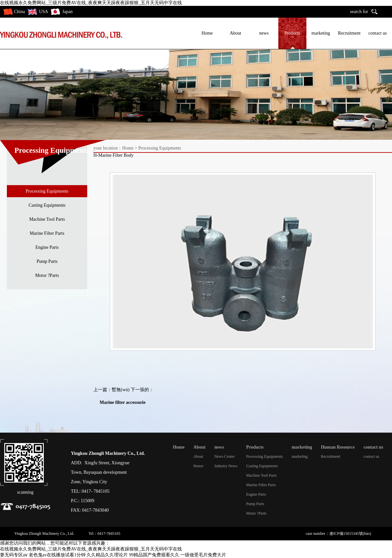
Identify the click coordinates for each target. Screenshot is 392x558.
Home (207, 33)
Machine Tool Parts (47, 219)
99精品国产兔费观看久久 (154, 555)
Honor (198, 466)
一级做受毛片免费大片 (203, 555)
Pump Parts (47, 261)
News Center (224, 456)
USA (43, 12)
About (236, 33)
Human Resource (338, 447)
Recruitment (349, 33)
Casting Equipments (47, 205)
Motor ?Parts (47, 275)
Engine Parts (47, 247)
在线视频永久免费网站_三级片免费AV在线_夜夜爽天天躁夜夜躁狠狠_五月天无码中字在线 (91, 3)
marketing (321, 33)
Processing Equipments (47, 191)
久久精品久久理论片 (107, 555)
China (19, 12)
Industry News (226, 466)
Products (293, 33)
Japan (67, 12)
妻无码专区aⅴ (14, 555)
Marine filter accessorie (122, 402)
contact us (378, 33)
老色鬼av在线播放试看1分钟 (57, 555)
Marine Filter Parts (47, 233)
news (264, 33)
